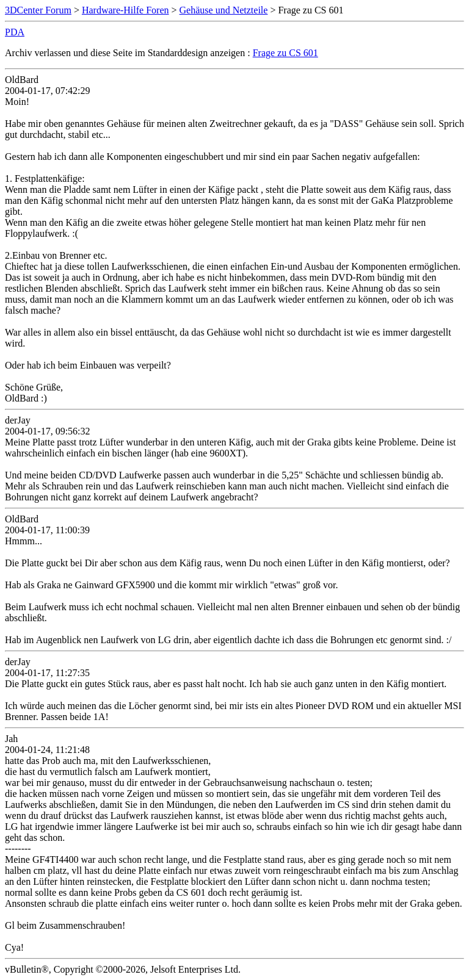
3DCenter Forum (38, 10)
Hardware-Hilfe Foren (125, 10)
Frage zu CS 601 (285, 53)
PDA (15, 32)
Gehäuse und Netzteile (224, 10)
